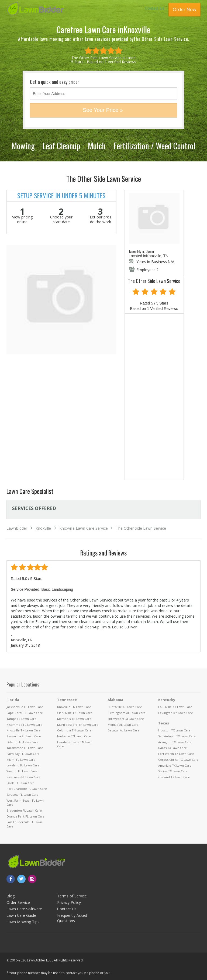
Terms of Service (72, 896)
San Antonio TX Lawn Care (177, 736)
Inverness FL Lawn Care (23, 777)
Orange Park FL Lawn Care (25, 816)
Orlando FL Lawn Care (22, 742)
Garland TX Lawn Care (174, 777)
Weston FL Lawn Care (22, 771)
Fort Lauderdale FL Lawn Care (24, 824)
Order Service (18, 902)
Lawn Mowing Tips (23, 922)
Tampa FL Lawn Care (21, 719)
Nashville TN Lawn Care (74, 736)
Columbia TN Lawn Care (74, 730)
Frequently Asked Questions (72, 918)
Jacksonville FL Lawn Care (25, 707)
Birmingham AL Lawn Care (127, 713)
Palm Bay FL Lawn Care (23, 754)
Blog (11, 896)
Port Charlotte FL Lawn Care (27, 789)
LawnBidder (17, 528)
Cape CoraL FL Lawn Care (25, 713)
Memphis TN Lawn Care (74, 719)
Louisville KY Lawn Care (175, 707)
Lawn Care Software (24, 909)
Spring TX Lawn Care (173, 771)
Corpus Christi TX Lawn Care (178, 760)
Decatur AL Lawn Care (123, 730)
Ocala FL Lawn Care (20, 783)
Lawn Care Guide (21, 915)
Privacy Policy (69, 902)
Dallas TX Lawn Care (172, 748)
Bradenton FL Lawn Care (24, 810)
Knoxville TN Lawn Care (23, 730)
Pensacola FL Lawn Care (24, 736)
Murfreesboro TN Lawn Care (78, 725)
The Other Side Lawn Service (141, 528)
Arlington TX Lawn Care (175, 742)
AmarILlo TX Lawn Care (175, 765)
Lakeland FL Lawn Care (23, 765)
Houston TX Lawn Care (174, 730)
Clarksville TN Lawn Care (75, 713)
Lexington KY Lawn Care (176, 713)
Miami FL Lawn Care (21, 760)
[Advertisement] (154, 398)
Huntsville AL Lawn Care (125, 707)
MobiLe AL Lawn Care (123, 725)
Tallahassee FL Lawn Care (25, 748)
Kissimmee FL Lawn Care (24, 725)
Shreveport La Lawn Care (126, 719)
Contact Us (155, 8)
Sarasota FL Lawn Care (23, 795)
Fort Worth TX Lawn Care (176, 754)
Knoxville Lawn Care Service (84, 528)
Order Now (184, 9)
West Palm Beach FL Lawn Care (25, 803)
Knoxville (43, 528)
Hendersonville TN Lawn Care (75, 744)
